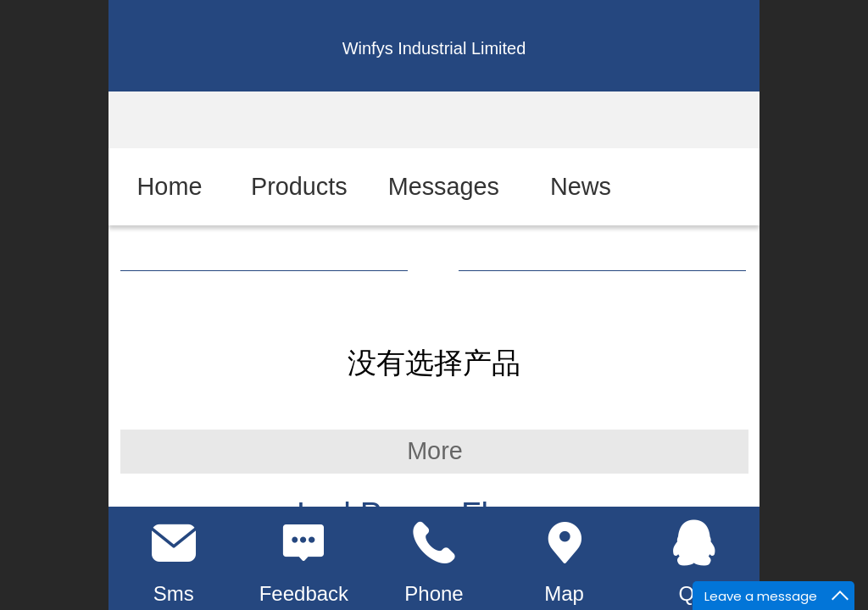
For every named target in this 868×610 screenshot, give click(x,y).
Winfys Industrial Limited (434, 48)
